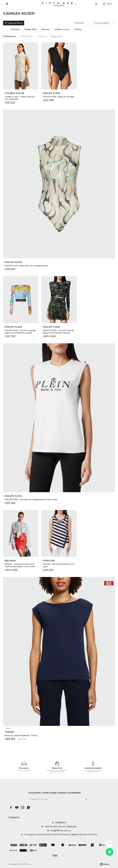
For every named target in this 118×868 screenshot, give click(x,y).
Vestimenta (26, 36)
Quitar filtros (56, 36)
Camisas (41, 36)
